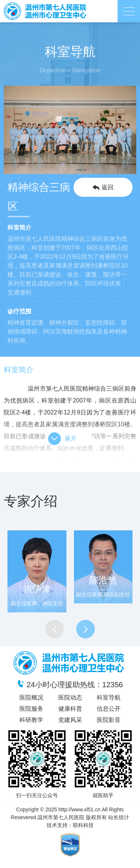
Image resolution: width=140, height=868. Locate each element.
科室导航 (109, 697)
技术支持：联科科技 (70, 825)
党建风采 (70, 720)
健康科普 (70, 709)
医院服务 (31, 709)
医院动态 (70, 697)
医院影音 (109, 720)
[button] (55, 629)
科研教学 (31, 720)
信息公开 (109, 709)
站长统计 (119, 817)
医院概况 (31, 697)
